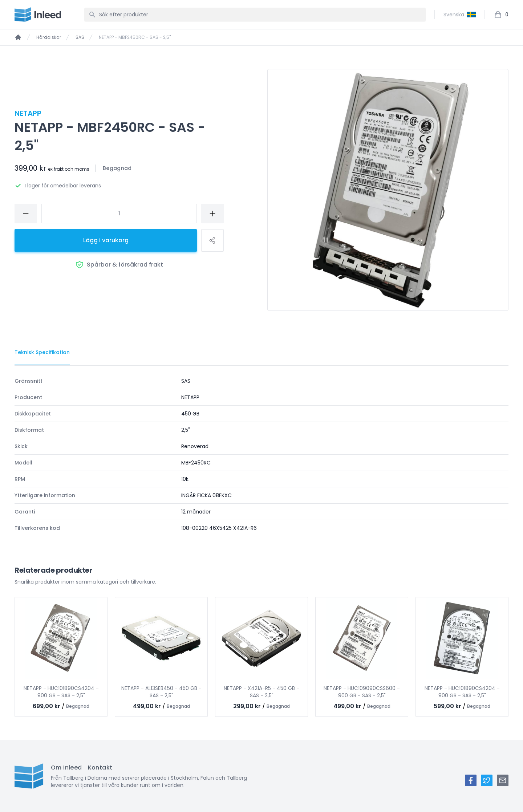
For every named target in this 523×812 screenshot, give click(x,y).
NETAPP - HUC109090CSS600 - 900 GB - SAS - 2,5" (362, 692)
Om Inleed (66, 768)
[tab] (42, 353)
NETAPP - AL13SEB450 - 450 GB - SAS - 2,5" (161, 692)
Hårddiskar (49, 37)
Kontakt (100, 768)
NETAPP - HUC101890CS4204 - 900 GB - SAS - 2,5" (61, 692)
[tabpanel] (261, 454)
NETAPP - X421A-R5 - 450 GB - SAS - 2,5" (261, 692)
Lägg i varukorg (106, 240)
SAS (80, 37)
